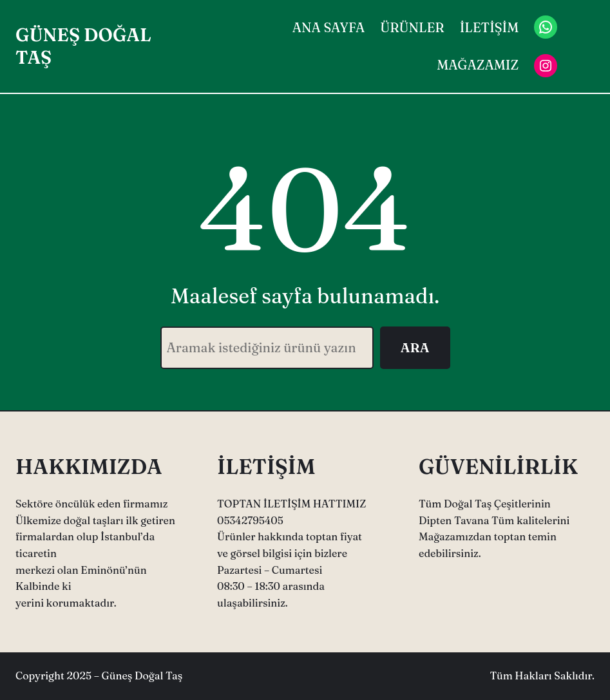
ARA (415, 347)
